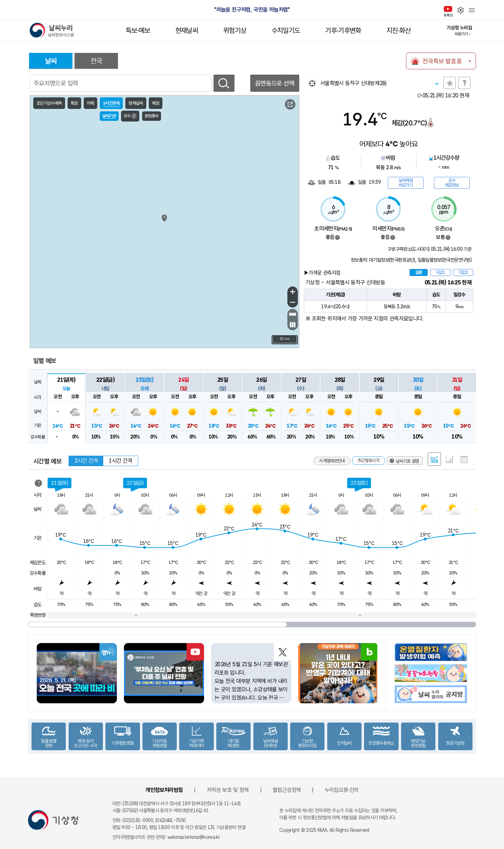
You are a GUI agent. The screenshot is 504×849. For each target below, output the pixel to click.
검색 (224, 83)
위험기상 (235, 30)
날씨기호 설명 (268, 105)
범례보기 (337, 237)
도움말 (464, 83)
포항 (297, 281)
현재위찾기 (312, 83)
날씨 (51, 61)
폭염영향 (38, 615)
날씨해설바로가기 (406, 183)
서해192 (95, 343)
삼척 (274, 222)
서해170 (48, 296)
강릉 (263, 205)
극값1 (440, 272)
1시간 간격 (120, 461)
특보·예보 (138, 30)
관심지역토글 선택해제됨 (450, 83)
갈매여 (143, 328)
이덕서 (285, 327)
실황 (419, 272)
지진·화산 (399, 30)
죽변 (281, 241)
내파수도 (143, 280)
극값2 (463, 272)
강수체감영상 (452, 183)
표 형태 (464, 460)
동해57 (284, 173)
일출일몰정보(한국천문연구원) (444, 260)
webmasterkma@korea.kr (194, 837)
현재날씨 (187, 30)
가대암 (131, 265)
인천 (108, 245)
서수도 (149, 235)
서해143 (48, 222)
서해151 (73, 247)
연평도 (117, 217)
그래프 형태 (449, 460)
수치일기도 (286, 30)
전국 (96, 61)
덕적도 (133, 237)
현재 (446, 95)
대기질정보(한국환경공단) (392, 260)
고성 (244, 178)
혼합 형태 (434, 459)
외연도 (121, 291)
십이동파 (142, 308)
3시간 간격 (86, 461)
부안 (124, 323)
